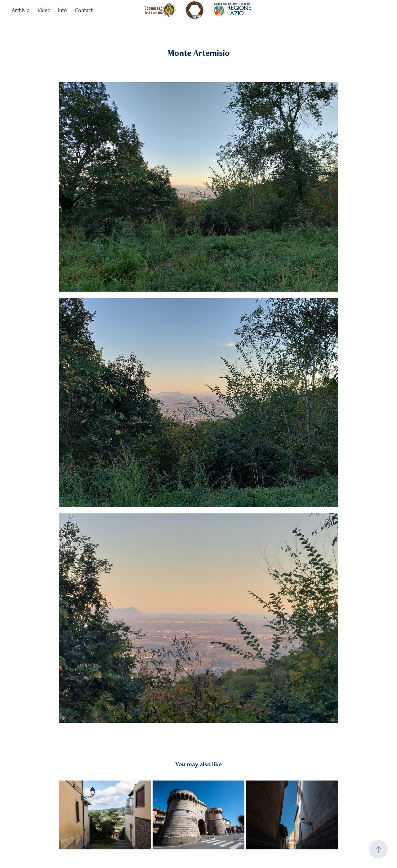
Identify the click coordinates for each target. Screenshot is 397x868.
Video (44, 10)
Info (62, 10)
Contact (84, 10)
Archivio (21, 10)
